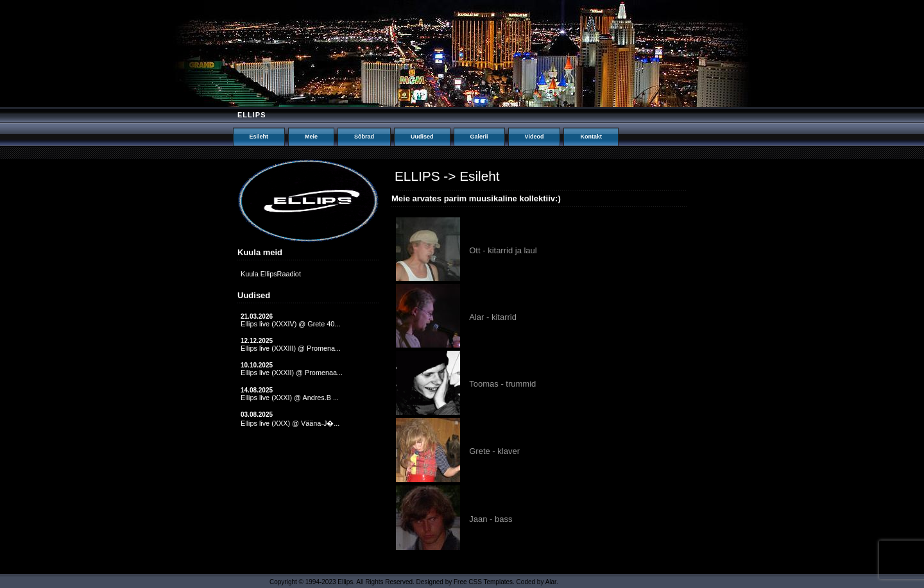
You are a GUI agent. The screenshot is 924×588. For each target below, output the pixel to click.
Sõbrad (364, 137)
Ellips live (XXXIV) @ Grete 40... (290, 324)
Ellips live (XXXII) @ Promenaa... (292, 373)
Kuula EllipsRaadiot (271, 274)
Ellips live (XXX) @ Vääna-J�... (290, 423)
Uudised (422, 137)
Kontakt (591, 137)
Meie (311, 137)
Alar (551, 582)
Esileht (259, 137)
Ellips (252, 115)
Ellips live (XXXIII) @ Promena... (291, 348)
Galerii (479, 137)
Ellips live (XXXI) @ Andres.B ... (290, 398)
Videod (535, 137)
